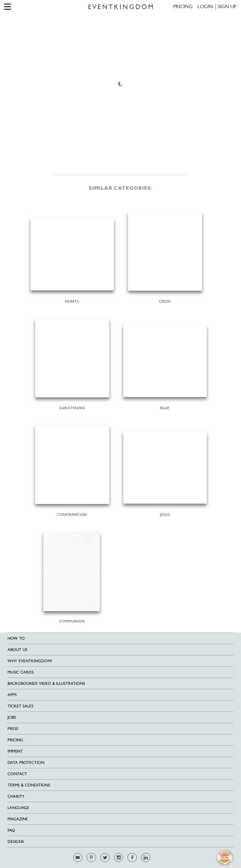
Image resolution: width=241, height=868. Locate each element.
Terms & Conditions (29, 785)
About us (17, 650)
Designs (16, 842)
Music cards (21, 672)
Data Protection (26, 762)
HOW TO (16, 638)
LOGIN (205, 6)
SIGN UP (227, 6)
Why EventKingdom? (30, 661)
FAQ (11, 830)
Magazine (18, 819)
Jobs (12, 717)
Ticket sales (20, 706)
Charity (16, 796)
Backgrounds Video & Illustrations (46, 683)
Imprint (15, 751)
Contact (17, 774)
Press (13, 729)
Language (18, 808)
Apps (12, 695)
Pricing (183, 6)
